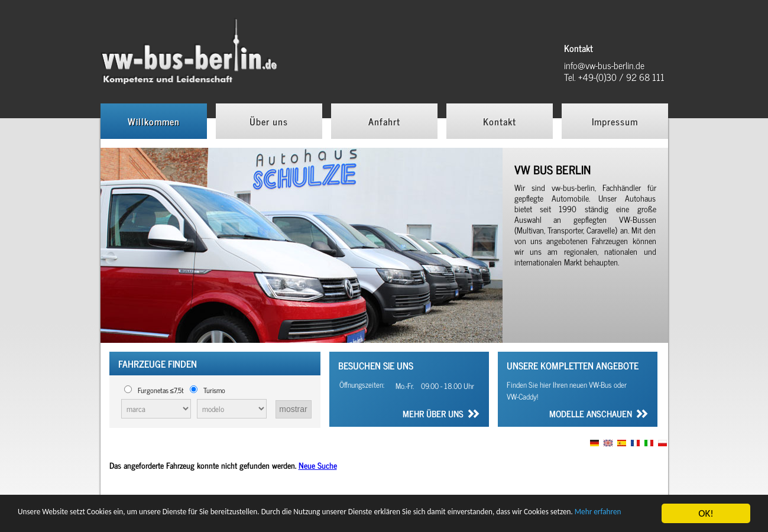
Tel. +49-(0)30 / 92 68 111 (614, 77)
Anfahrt (384, 121)
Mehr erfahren (128, 519)
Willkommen (154, 121)
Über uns (269, 121)
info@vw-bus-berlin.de (604, 65)
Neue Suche (318, 465)
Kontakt (500, 121)
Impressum (615, 121)
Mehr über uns (433, 415)
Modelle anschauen (591, 415)
